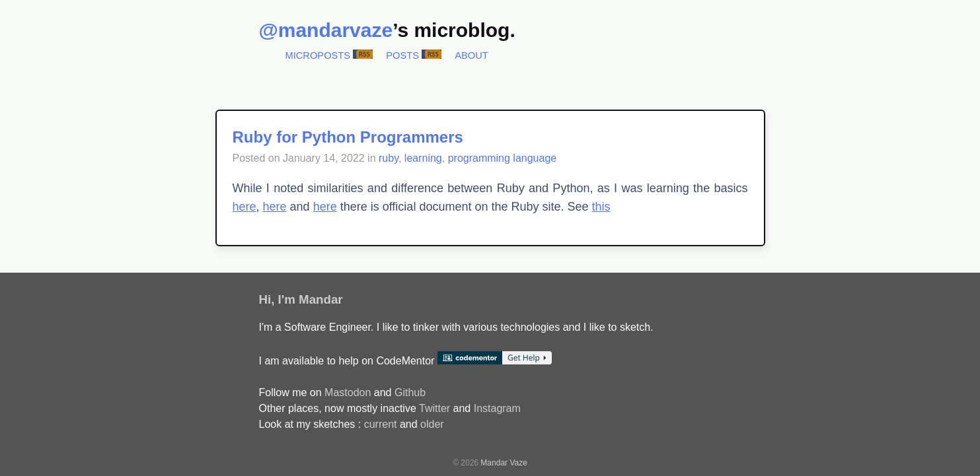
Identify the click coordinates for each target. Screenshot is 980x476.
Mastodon (348, 392)
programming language (503, 158)
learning (423, 158)
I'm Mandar (311, 299)
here (245, 207)
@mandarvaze (326, 30)
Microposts (318, 55)
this (601, 207)
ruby (389, 158)
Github (410, 392)
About (471, 55)
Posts (402, 55)
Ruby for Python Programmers (348, 137)
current (381, 424)
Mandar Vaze (504, 463)
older (432, 424)
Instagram (497, 408)
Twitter (434, 408)
